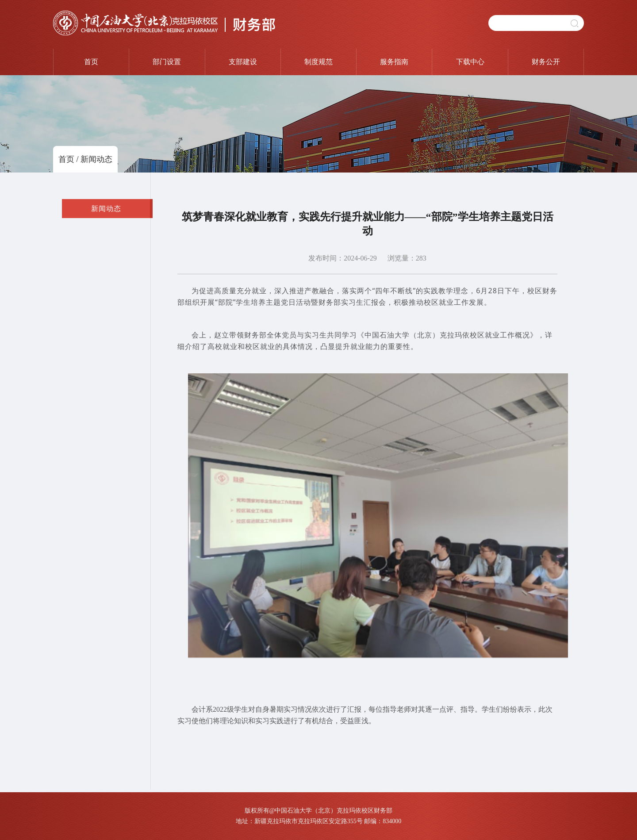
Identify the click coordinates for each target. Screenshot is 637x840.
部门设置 (167, 62)
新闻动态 (96, 159)
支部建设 (243, 62)
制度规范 (318, 62)
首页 (91, 62)
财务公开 (546, 62)
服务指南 (394, 62)
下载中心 (470, 62)
